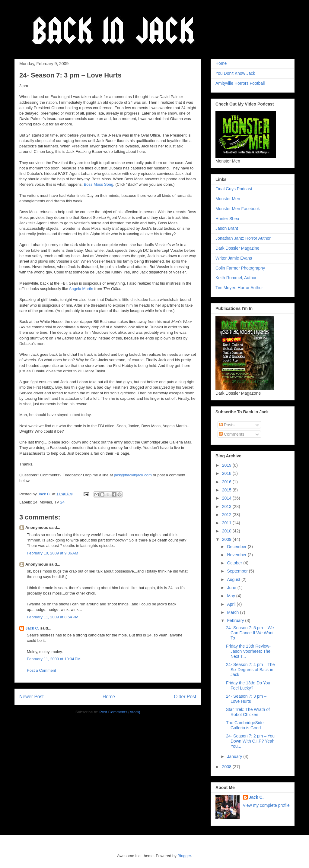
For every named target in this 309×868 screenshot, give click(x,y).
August (234, 579)
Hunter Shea (227, 219)
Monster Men (228, 199)
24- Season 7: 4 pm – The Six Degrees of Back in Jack (250, 670)
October (235, 563)
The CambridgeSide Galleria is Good (245, 725)
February (236, 620)
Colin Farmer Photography (240, 268)
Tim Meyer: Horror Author (239, 288)
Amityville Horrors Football (240, 83)
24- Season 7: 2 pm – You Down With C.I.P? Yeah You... (250, 741)
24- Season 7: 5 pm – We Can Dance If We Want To (250, 633)
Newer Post (32, 697)
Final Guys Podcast (234, 189)
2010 (227, 531)
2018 (227, 473)
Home (109, 697)
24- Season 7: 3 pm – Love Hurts (246, 699)
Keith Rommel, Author (236, 278)
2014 (227, 498)
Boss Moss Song (99, 184)
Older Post (185, 697)
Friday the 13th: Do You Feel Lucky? (248, 685)
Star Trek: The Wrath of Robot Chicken (248, 712)
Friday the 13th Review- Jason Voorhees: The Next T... (248, 651)
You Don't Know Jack (235, 73)
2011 (227, 523)
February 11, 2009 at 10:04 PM (54, 659)
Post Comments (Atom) (120, 712)
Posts (227, 425)
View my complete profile (266, 805)
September (238, 571)
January (235, 756)
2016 (227, 482)
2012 (227, 515)
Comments (232, 434)
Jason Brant (227, 228)
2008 (227, 767)
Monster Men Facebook (238, 209)
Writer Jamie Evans (234, 258)
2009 (227, 539)
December (237, 547)
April (232, 604)
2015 (227, 490)
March (233, 612)
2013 (227, 507)
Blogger (184, 856)
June (232, 588)
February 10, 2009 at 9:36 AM (53, 553)
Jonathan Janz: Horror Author (243, 238)
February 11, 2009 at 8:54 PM (53, 617)
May (231, 596)
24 (62, 502)
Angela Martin (81, 289)
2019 (227, 465)
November (237, 555)
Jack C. (32, 628)
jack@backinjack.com (133, 475)
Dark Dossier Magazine (237, 248)
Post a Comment (41, 670)
